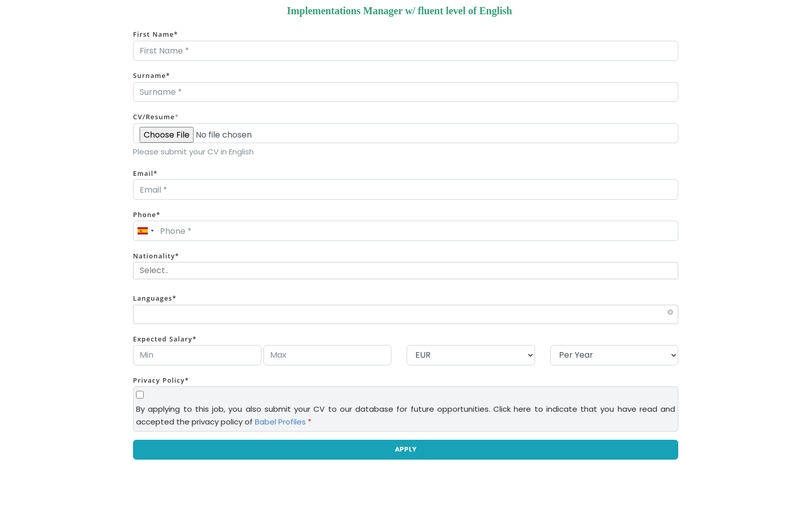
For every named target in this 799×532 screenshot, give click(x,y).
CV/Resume (156, 117)
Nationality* (156, 256)
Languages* (155, 298)
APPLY (406, 449)
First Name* (156, 34)
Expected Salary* (165, 339)
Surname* (152, 75)
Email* (145, 173)
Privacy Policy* (161, 380)
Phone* (147, 215)
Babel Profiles (280, 422)
